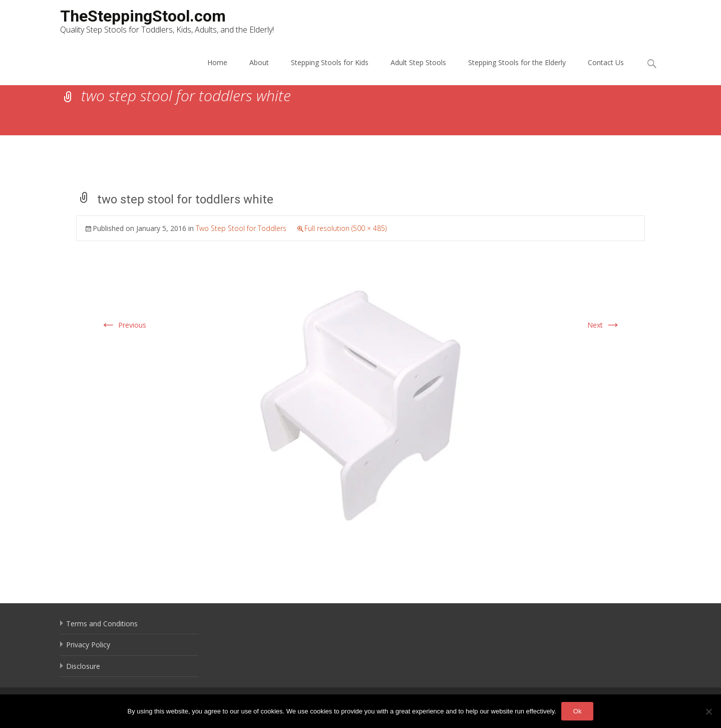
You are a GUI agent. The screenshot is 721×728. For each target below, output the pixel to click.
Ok (578, 711)
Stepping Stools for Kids (330, 62)
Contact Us (606, 62)
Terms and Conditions (102, 624)
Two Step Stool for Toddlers (241, 228)
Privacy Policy (88, 645)
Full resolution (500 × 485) (345, 228)
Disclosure (83, 666)
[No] (708, 711)
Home (217, 62)
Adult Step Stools (418, 62)
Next (604, 325)
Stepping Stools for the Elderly (517, 62)
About (259, 62)
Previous (123, 325)
